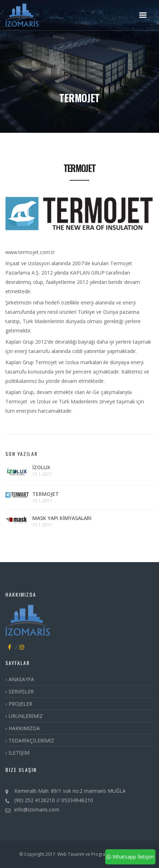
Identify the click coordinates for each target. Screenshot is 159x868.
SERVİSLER (21, 691)
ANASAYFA (21, 679)
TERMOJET (46, 494)
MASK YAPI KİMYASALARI (62, 518)
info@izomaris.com (37, 810)
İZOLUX (41, 467)
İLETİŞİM (19, 753)
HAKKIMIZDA (24, 728)
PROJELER (20, 704)
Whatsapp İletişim (130, 857)
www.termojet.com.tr (30, 252)
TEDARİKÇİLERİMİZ (31, 740)
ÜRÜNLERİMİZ (26, 716)
